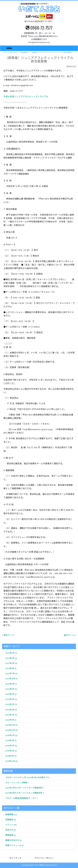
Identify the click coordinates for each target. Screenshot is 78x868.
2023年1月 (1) (11, 669)
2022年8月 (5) (11, 689)
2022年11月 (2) (11, 674)
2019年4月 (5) (11, 746)
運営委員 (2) (11, 835)
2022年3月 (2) (11, 715)
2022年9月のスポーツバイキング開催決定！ (25, 793)
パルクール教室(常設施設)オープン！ (22, 798)
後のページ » (70, 635)
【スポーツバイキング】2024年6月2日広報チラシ (27, 778)
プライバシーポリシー (44, 858)
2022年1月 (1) (11, 720)
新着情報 (24, 53)
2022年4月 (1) (11, 710)
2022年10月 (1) (11, 679)
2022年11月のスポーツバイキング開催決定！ (25, 788)
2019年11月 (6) (11, 736)
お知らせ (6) (11, 830)
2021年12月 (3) (11, 725)
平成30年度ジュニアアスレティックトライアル (26, 97)
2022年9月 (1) (11, 684)
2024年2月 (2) (11, 658)
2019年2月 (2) (11, 751)
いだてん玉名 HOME (10, 53)
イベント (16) (11, 825)
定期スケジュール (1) (14, 846)
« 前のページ (8, 635)
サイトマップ (15, 858)
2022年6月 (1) (11, 699)
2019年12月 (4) (11, 730)
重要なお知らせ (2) (13, 840)
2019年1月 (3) (11, 756)
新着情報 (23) (11, 815)
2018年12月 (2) (11, 761)
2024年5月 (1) (11, 653)
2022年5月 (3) (11, 705)
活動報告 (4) (11, 820)
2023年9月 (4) (11, 663)
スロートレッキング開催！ (17, 783)
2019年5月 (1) (11, 741)
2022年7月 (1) (11, 694)
